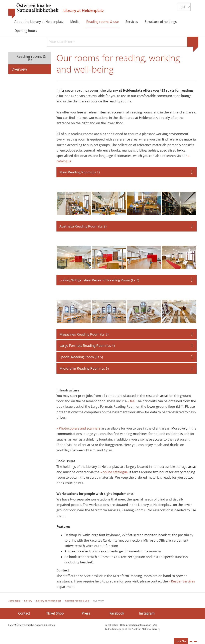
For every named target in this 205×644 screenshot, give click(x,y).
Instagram (147, 614)
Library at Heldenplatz (83, 11)
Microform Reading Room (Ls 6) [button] (84, 369)
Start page (14, 602)
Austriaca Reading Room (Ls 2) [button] (83, 227)
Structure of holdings (161, 22)
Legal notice (112, 626)
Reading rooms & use (102, 22)
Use (155, 626)
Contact (24, 614)
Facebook (117, 614)
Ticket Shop (55, 614)
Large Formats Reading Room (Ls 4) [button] (87, 346)
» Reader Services (182, 582)
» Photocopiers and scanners (78, 429)
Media (75, 22)
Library (28, 602)
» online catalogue (114, 473)
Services (132, 22)
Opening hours (26, 31)
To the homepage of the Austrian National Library (132, 630)
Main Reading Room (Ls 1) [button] (80, 173)
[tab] (127, 173)
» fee (131, 402)
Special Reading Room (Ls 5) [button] (81, 358)
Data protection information (136, 626)
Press (86, 614)
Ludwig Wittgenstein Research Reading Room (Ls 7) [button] (99, 281)
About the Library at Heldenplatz (39, 22)
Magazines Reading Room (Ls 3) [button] (84, 335)
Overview (19, 69)
